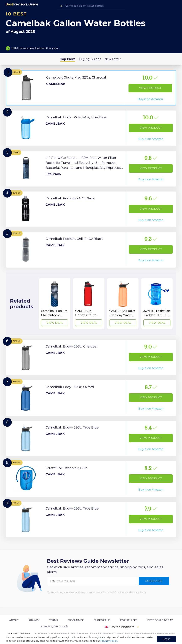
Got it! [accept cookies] (167, 639)
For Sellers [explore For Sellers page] (129, 620)
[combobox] (91, 6)
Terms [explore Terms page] (54, 620)
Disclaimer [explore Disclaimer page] (76, 620)
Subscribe (154, 581)
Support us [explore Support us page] (102, 620)
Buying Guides (90, 59)
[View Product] (91, 88)
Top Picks (68, 59)
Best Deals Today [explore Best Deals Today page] (160, 620)
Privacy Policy (109, 641)
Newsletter (113, 59)
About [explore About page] (14, 620)
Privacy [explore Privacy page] (34, 620)
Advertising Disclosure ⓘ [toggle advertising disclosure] (54, 626)
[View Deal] (55, 304)
